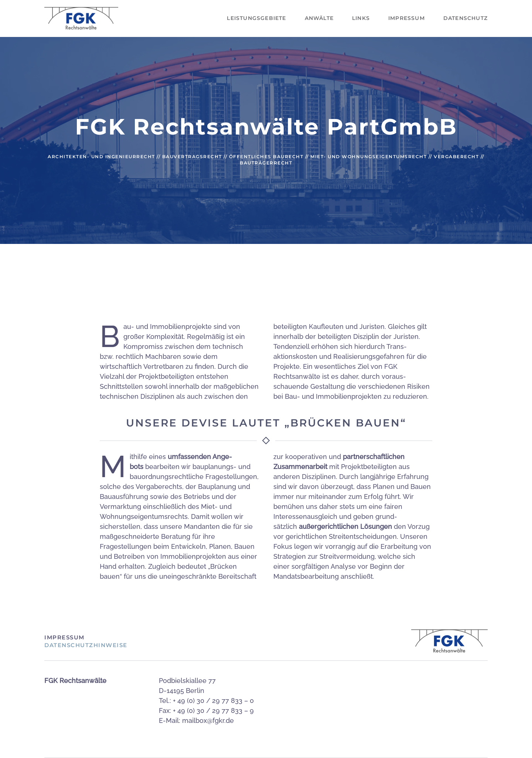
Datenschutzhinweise (86, 645)
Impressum (407, 18)
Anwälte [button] (319, 18)
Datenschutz (465, 18)
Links (361, 18)
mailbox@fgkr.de (208, 720)
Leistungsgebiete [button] (256, 18)
